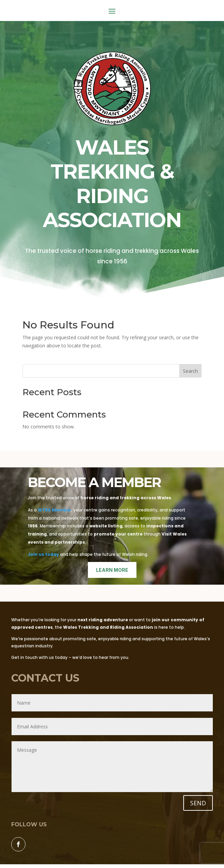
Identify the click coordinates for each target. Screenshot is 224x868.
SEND (198, 803)
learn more (112, 570)
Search (190, 371)
